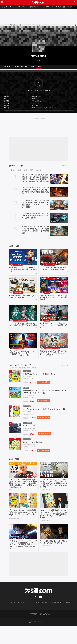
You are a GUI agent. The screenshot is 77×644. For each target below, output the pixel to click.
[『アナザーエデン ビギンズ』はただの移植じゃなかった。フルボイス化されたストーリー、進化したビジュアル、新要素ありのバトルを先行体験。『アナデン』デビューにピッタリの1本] (54, 482)
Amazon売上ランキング (20, 372)
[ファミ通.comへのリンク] (38, 2)
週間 (26, 172)
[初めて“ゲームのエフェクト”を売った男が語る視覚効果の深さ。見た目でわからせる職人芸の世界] (54, 287)
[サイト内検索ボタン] (75, 2)
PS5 (21, 7)
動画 (64, 7)
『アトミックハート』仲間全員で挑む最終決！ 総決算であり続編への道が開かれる (53, 271)
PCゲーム (27, 7)
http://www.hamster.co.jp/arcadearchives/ (44, 109)
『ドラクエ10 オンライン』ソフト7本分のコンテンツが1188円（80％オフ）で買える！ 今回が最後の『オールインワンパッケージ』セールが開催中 (35, 205)
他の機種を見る (39, 103)
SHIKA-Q (47, 295)
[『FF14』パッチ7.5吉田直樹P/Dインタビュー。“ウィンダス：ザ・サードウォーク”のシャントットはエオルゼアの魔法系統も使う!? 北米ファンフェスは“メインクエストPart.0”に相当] (54, 516)
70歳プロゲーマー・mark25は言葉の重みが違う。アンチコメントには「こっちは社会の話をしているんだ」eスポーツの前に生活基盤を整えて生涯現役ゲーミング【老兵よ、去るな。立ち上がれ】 (23, 497)
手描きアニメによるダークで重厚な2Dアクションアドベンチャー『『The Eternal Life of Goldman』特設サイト (54, 357)
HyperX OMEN (18, 295)
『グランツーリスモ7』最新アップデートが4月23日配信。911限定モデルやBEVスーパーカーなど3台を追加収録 (36, 217)
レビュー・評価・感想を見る (38, 92)
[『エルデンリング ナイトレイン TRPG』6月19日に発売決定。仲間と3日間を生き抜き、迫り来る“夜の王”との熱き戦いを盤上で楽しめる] (59, 193)
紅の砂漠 (47, 323)
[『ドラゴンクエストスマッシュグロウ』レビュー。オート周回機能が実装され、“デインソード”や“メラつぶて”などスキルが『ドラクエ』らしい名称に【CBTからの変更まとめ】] (23, 548)
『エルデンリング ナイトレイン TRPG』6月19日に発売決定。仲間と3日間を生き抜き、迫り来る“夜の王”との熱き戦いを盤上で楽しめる (35, 192)
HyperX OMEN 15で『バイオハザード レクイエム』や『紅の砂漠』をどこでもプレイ (23, 300)
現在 (12, 172)
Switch (16, 7)
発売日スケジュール (38, 7)
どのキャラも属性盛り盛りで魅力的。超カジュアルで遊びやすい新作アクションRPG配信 (23, 329)
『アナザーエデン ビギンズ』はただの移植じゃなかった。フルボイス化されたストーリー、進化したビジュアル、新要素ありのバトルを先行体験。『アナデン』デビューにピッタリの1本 (53, 496)
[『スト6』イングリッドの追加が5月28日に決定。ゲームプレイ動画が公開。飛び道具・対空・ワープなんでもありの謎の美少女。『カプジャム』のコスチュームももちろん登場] (59, 180)
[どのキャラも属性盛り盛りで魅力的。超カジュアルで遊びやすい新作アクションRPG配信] (23, 316)
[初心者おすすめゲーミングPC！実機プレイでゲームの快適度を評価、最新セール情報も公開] (23, 258)
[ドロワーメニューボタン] (2, 2)
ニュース (58, 7)
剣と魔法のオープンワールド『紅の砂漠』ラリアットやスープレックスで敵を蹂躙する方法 (53, 329)
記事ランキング (16, 167)
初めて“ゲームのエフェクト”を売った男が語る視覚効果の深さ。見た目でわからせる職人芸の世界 (53, 300)
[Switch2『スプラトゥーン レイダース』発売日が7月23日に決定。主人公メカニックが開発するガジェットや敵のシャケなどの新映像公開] (59, 232)
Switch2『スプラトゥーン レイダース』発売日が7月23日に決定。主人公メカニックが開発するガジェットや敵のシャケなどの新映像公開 (36, 231)
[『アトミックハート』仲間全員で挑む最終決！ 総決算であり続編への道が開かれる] (54, 258)
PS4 (38, 60)
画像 (33, 67)
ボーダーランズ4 (19, 352)
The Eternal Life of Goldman (52, 352)
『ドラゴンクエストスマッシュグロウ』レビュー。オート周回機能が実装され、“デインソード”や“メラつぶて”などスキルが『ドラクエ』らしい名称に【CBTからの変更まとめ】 (23, 562)
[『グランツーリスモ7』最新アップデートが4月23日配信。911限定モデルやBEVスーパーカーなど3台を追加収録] (59, 219)
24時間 (19, 172)
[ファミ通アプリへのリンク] (33, 632)
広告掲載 (65, 621)
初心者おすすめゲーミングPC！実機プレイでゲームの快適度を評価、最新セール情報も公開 (23, 271)
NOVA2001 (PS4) (30, 25)
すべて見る (65, 167)
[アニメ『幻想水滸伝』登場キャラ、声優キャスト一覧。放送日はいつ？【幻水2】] (54, 548)
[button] (38, 112)
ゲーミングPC (18, 266)
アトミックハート (50, 266)
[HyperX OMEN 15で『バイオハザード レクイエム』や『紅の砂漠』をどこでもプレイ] (23, 287)
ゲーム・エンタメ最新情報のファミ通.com (12, 25)
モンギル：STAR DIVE (20, 323)
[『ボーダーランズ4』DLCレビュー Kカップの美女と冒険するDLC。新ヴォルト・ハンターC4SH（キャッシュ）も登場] (23, 345)
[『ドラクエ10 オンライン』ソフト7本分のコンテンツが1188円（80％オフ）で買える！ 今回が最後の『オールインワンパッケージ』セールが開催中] (59, 206)
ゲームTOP (6, 67)
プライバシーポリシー (25, 621)
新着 (4, 7)
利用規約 (36, 621)
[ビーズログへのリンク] (45, 632)
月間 (31, 172)
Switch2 (9, 7)
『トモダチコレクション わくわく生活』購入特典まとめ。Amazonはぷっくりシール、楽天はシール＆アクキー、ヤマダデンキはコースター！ (23, 529)
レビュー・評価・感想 (21, 67)
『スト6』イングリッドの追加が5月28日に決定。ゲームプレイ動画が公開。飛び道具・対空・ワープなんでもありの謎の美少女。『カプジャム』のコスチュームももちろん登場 (35, 180)
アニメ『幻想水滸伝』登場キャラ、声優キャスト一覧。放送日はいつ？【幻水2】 (53, 560)
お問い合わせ (13, 621)
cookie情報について (55, 621)
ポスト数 (39, 172)
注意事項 (44, 621)
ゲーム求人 (50, 7)
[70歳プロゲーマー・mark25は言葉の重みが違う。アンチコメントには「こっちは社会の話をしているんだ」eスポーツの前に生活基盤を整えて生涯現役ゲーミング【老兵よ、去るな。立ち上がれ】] (23, 482)
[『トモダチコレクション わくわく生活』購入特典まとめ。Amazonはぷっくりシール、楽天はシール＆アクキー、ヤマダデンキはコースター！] (23, 516)
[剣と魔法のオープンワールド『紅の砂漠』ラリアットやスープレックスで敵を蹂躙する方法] (54, 316)
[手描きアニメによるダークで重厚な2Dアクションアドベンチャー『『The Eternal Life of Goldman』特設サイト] (54, 345)
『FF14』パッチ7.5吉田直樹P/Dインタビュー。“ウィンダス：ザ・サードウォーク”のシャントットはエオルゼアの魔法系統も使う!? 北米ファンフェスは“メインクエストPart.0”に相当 (54, 530)
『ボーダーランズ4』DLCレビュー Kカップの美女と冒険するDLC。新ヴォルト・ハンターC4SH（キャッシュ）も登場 (23, 359)
